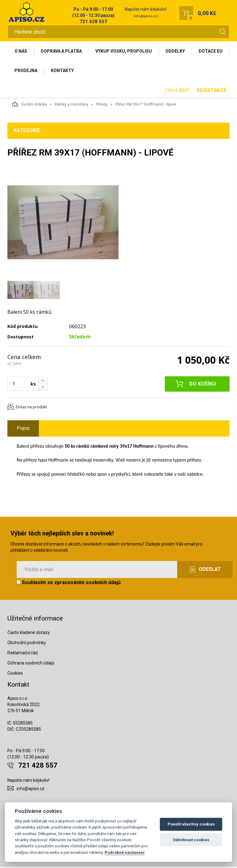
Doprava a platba (62, 51)
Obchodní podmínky (27, 643)
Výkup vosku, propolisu (124, 51)
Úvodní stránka (29, 105)
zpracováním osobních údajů (87, 583)
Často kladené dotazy (29, 633)
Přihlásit (177, 91)
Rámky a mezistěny (71, 105)
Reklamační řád (23, 653)
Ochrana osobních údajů (31, 664)
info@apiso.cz (146, 16)
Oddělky (176, 51)
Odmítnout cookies (191, 840)
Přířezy (102, 105)
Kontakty (100, 71)
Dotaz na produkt (31, 408)
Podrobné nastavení (125, 852)
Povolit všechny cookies (191, 824)
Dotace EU (26, 71)
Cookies (15, 674)
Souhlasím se (69, 583)
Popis (23, 429)
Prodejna (64, 71)
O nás (21, 51)
